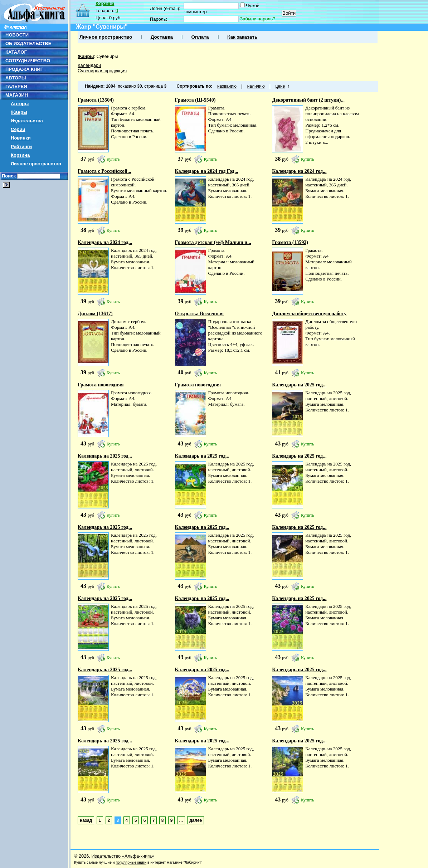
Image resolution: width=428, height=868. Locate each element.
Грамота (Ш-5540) (195, 100)
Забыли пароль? (258, 19)
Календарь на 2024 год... (299, 171)
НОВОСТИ (17, 35)
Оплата (200, 37)
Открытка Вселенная (200, 314)
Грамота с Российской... (104, 171)
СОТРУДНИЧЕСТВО (28, 61)
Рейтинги (21, 147)
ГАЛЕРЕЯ (16, 86)
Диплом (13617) (95, 314)
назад (86, 820)
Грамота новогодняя (101, 385)
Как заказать (242, 37)
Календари (89, 65)
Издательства (27, 121)
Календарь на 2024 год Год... (207, 171)
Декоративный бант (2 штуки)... (308, 100)
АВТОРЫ (16, 78)
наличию (256, 86)
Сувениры (107, 56)
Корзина (20, 155)
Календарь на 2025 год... (299, 385)
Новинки (21, 138)
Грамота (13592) (290, 242)
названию (227, 86)
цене (280, 86)
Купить (113, 159)
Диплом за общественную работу (309, 314)
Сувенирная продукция (102, 71)
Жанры (19, 112)
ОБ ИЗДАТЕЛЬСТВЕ (28, 43)
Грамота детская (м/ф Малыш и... (213, 242)
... (181, 820)
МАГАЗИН (17, 95)
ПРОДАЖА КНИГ (24, 69)
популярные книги (131, 862)
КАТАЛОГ (16, 52)
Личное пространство (36, 164)
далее (196, 820)
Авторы (20, 104)
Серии (18, 129)
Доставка (162, 37)
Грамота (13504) (96, 100)
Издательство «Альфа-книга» (123, 856)
